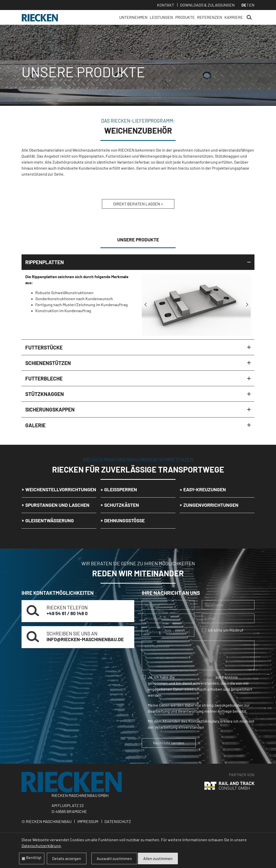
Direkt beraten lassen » (138, 204)
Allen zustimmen (158, 858)
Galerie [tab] (35, 425)
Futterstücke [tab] (44, 347)
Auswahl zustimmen (114, 858)
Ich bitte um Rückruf (226, 630)
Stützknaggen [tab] (45, 394)
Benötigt (34, 857)
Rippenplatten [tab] (45, 262)
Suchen (249, 18)
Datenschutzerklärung (195, 677)
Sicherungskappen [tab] (50, 409)
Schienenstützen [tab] (48, 363)
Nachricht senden (169, 743)
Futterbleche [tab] (44, 378)
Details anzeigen (67, 858)
